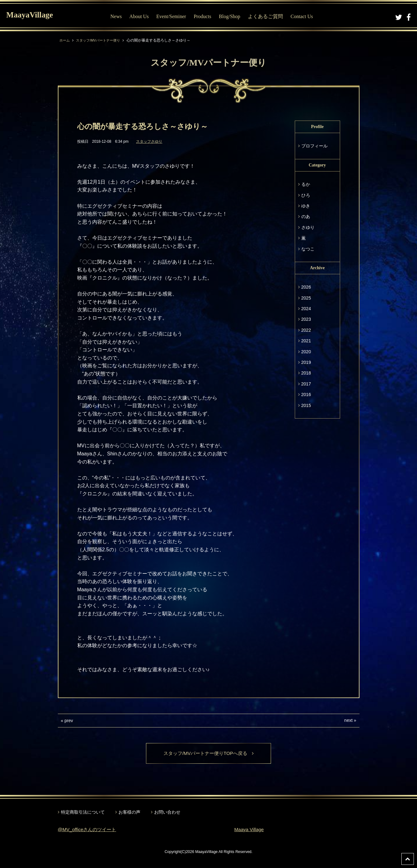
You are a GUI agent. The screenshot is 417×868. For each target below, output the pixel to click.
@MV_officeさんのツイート (89, 830)
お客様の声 (129, 813)
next (348, 720)
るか (306, 184)
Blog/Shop (233, 16)
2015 (306, 405)
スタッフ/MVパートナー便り (101, 40)
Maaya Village (250, 830)
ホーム (65, 40)
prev (69, 721)
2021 (306, 341)
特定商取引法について (83, 813)
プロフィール (314, 146)
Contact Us (305, 16)
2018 (306, 373)
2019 (306, 362)
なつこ (308, 249)
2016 (306, 394)
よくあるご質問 (269, 16)
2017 (306, 384)
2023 (306, 319)
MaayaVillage (34, 16)
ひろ (306, 195)
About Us (143, 16)
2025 (306, 298)
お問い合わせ (167, 813)
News (119, 16)
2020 (306, 352)
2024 (306, 309)
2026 (306, 287)
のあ (306, 216)
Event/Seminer (175, 16)
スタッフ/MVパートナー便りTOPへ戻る (208, 754)
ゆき (306, 206)
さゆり (308, 227)
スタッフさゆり (149, 141)
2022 (306, 330)
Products (206, 16)
